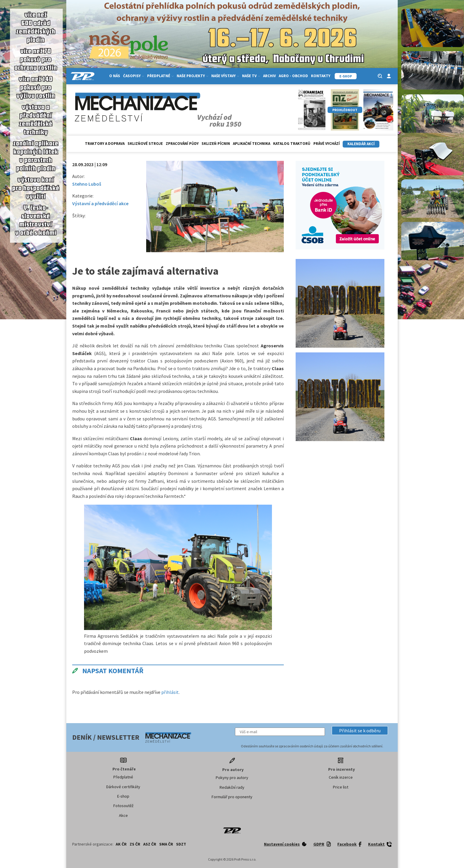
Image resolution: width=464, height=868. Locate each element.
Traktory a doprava (105, 144)
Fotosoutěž (123, 806)
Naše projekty (192, 76)
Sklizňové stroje (145, 144)
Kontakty (321, 76)
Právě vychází (327, 144)
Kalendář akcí (361, 144)
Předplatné (160, 76)
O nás (115, 76)
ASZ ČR (150, 844)
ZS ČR (135, 844)
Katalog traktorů (292, 144)
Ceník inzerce (341, 777)
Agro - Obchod (293, 76)
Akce (123, 815)
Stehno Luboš (87, 184)
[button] (360, 731)
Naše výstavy (225, 76)
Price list (341, 787)
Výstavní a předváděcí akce (100, 203)
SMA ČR (166, 844)
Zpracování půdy (182, 144)
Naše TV (251, 76)
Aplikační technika (252, 144)
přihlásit (170, 692)
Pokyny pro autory (232, 778)
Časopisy (134, 76)
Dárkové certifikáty (123, 787)
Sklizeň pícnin (216, 144)
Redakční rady (232, 787)
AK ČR (121, 844)
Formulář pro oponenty (232, 797)
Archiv (269, 76)
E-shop (123, 796)
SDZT (181, 844)
